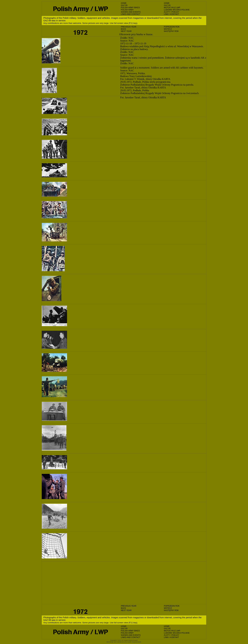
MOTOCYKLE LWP (172, 8)
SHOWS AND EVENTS (131, 12)
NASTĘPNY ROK (171, 31)
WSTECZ (168, 29)
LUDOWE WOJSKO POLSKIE (177, 10)
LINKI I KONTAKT (171, 14)
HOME (124, 3)
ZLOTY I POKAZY (172, 12)
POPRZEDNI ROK (172, 27)
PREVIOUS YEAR (129, 27)
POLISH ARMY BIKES (130, 8)
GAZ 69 (124, 5)
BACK (123, 29)
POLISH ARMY (127, 10)
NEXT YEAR (126, 31)
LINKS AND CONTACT (131, 14)
